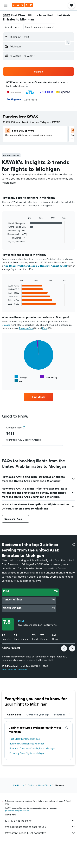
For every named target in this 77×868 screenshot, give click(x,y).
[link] (38, 397)
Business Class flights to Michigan (27, 744)
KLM (21, 621)
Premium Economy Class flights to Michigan (32, 748)
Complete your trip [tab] (38, 715)
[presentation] (27, 86)
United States (45, 785)
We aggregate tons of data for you (40, 827)
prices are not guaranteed (17, 811)
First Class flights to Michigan (25, 739)
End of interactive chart (6, 241)
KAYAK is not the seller (40, 821)
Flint (45, 328)
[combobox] (12, 27)
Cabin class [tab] (14, 715)
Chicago (6, 325)
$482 (6, 15)
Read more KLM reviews (15, 670)
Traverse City (26, 328)
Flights (31, 785)
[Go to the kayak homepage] (22, 5)
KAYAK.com (19, 785)
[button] (6, 5)
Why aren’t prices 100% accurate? (40, 833)
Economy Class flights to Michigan (27, 753)
